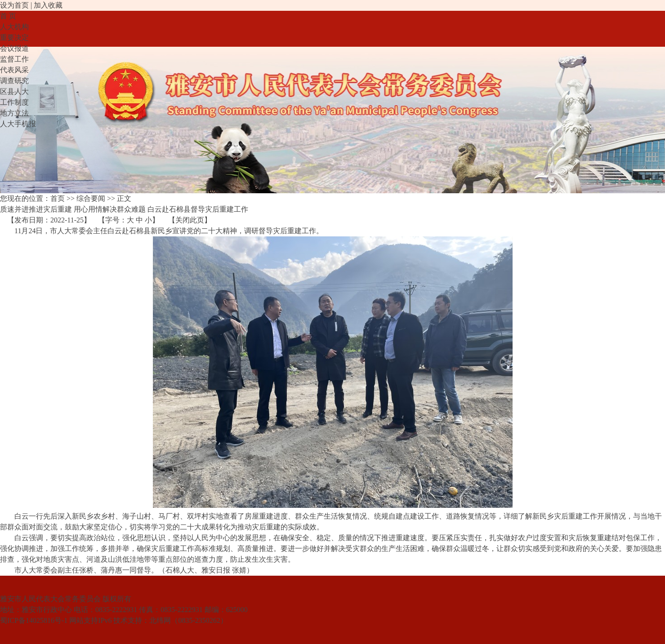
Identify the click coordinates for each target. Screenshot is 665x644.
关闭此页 (190, 220)
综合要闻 (91, 198)
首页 (58, 198)
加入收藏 (48, 5)
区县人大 (14, 91)
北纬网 (160, 620)
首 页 (8, 16)
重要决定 (14, 38)
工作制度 (14, 102)
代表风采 (14, 70)
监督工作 (14, 59)
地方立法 (14, 113)
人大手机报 (18, 124)
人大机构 (14, 27)
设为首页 (14, 5)
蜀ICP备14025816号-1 (34, 620)
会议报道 (14, 48)
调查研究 (14, 81)
